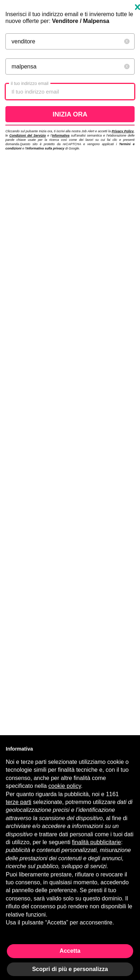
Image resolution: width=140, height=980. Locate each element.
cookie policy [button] (64, 786)
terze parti (19, 802)
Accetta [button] (70, 951)
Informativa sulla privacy (45, 148)
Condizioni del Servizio (28, 135)
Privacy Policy (123, 131)
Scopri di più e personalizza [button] (70, 969)
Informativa (61, 135)
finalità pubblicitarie (96, 842)
